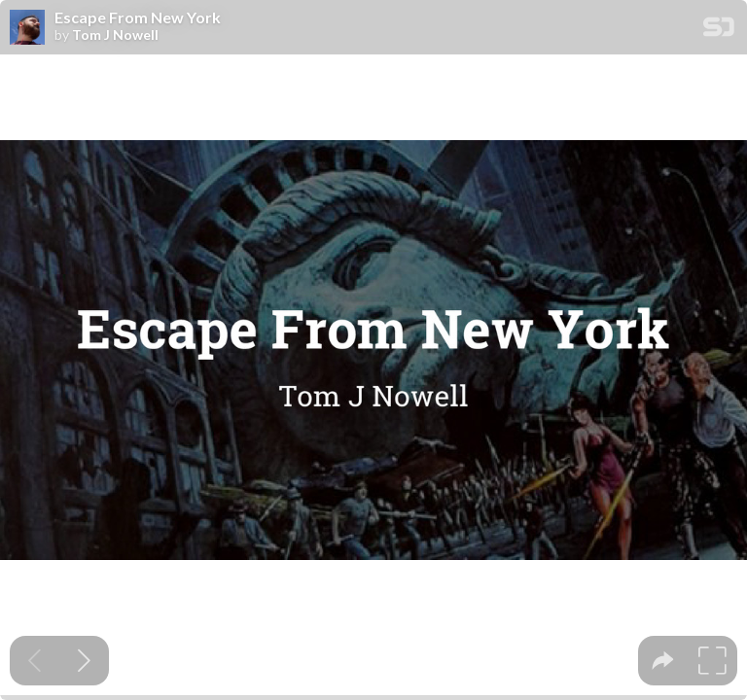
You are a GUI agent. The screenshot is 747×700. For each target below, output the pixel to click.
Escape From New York (138, 17)
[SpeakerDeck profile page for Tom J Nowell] (27, 28)
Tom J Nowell (115, 35)
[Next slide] (84, 661)
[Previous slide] (35, 661)
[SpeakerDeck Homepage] (719, 31)
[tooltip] (663, 661)
